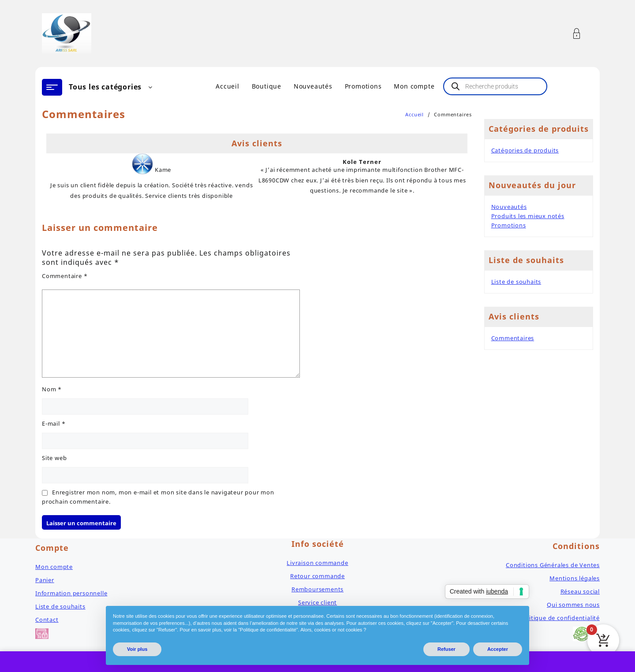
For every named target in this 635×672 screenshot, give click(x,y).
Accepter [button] (498, 649)
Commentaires (513, 338)
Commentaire (65, 276)
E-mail (54, 423)
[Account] (581, 34)
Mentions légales (575, 578)
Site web (54, 458)
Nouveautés (509, 207)
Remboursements (317, 589)
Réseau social (580, 591)
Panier (45, 580)
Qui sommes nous (573, 605)
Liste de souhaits (516, 282)
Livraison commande (317, 563)
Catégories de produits (525, 150)
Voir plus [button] (137, 649)
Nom (52, 389)
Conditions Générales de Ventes (553, 565)
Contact (47, 620)
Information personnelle (71, 593)
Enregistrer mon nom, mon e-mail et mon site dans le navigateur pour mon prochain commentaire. (158, 497)
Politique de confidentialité (560, 618)
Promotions (509, 225)
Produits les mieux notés (528, 216)
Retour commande (317, 576)
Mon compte (54, 567)
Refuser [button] (446, 649)
